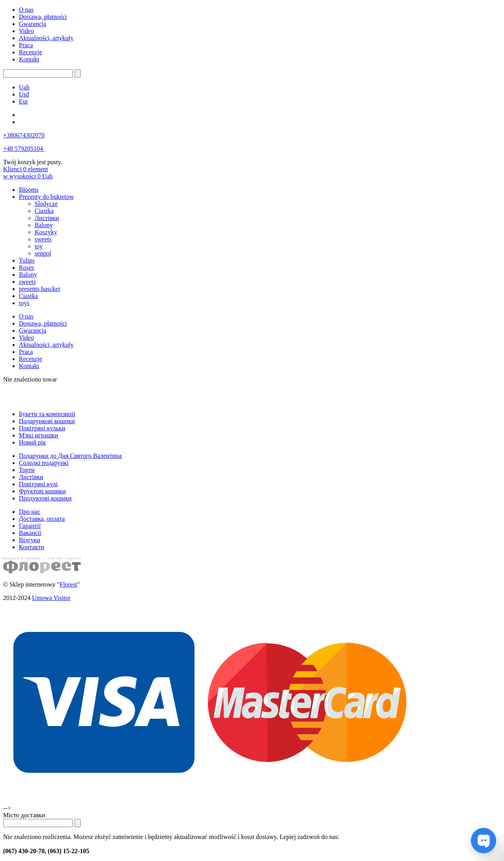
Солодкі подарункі (44, 463)
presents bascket (39, 289)
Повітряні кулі (38, 484)
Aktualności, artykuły (46, 38)
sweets (43, 239)
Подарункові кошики (47, 421)
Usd (24, 94)
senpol (43, 253)
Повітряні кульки (42, 428)
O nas (26, 10)
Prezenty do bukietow (46, 197)
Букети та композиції (47, 414)
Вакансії (30, 533)
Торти (27, 470)
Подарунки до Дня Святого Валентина (70, 456)
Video (26, 31)
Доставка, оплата (42, 519)
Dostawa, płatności (43, 17)
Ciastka (44, 211)
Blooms (29, 190)
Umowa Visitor (51, 598)
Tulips (27, 260)
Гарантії (30, 526)
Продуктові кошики (45, 498)
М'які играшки (39, 435)
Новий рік (32, 442)
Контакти (31, 547)
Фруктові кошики (42, 491)
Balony (44, 225)
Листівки (47, 218)
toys (24, 303)
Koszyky (46, 232)
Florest (69, 584)
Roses (26, 268)
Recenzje (31, 52)
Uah (24, 87)
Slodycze (46, 204)
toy (39, 246)
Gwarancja (32, 24)
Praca (26, 45)
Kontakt (29, 59)
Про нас (30, 512)
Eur (23, 101)
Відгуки (30, 540)
